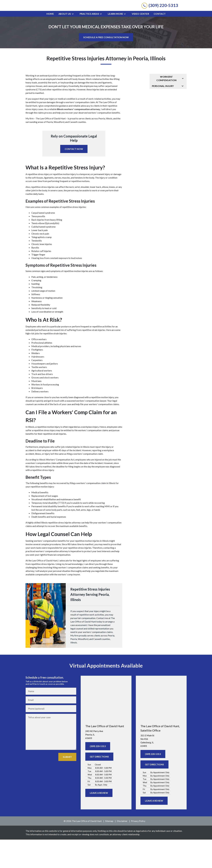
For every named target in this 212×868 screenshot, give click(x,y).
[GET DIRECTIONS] (99, 785)
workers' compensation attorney (52, 580)
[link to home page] (106, 20)
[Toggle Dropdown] (74, 42)
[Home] (50, 42)
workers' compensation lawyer (91, 429)
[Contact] (160, 42)
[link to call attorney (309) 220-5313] (160, 20)
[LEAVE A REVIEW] (99, 821)
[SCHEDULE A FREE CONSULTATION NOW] (106, 66)
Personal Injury (163, 114)
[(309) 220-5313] (98, 775)
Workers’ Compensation (167, 107)
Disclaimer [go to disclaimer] (122, 849)
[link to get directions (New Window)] (106, 763)
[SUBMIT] (67, 785)
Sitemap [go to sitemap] (109, 849)
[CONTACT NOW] (74, 177)
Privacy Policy (138, 849)
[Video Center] (140, 42)
